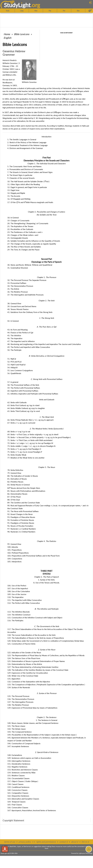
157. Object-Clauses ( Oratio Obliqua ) (23, 781)
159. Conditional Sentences (18, 787)
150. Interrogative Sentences (19, 761)
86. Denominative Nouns (17, 494)
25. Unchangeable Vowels (18, 238)
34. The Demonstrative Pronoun (20, 286)
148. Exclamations (15, 755)
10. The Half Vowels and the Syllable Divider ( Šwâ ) (28, 181)
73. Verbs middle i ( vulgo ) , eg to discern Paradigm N (31, 446)
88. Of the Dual (14, 500)
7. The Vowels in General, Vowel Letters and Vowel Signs (30, 172)
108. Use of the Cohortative (19, 591)
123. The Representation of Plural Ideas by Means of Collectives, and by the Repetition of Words (46, 655)
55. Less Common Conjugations (20, 370)
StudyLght (17, 5)
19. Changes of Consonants (18, 220)
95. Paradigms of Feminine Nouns (21, 523)
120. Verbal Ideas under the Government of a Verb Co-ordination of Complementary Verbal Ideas (46, 641)
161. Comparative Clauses (18, 793)
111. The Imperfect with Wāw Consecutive (25, 600)
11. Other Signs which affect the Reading (24, 184)
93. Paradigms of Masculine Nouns (21, 517)
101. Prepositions (15, 550)
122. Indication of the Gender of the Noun (24, 652)
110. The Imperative (15, 597)
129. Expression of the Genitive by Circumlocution (28, 673)
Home (7, 34)
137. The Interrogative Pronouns (20, 702)
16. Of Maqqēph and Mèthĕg (19, 199)
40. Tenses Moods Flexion (18, 309)
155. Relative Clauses (16, 775)
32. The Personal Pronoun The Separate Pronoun (27, 280)
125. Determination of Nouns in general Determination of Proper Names (36, 661)
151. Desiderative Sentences (19, 764)
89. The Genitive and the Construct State (24, 503)
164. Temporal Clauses (16, 802)
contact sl (63, 842)
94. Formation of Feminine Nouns (21, 520)
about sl (75, 842)
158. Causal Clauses (15, 784)
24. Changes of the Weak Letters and (23, 235)
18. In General (13, 218)
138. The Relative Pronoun (18, 705)
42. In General (13, 321)
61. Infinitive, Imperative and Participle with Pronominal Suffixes (33, 394)
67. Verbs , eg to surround (21, 423)
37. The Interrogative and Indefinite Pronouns (25, 295)
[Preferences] (90, 11)
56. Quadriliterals (14, 373)
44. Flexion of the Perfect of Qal (20, 333)
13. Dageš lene (13, 190)
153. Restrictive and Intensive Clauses (23, 770)
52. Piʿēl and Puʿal (14, 362)
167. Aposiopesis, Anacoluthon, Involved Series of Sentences (32, 810)
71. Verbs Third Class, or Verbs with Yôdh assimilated (30, 440)
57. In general (13, 382)
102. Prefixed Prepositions (18, 553)
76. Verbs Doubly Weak (17, 455)
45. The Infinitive (14, 335)
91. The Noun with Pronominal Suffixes (23, 511)
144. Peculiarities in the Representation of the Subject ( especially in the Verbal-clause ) (42, 735)
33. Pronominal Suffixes (17, 283)
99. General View (14, 544)
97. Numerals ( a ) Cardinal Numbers (22, 529)
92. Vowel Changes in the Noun (20, 514)
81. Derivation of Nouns (17, 479)
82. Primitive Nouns (15, 482)
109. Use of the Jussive (17, 594)
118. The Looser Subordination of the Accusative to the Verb (31, 635)
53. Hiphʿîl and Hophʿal (16, 365)
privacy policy (25, 842)
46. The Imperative (15, 338)
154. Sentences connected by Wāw (21, 773)
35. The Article (13, 289)
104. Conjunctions (15, 559)
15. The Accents (14, 196)
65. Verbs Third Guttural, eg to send (24, 411)
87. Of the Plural (14, 497)
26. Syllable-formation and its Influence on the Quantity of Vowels (34, 241)
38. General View (14, 303)
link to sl (85, 842)
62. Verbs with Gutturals (17, 402)
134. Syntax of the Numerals (19, 687)
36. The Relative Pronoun (18, 292)
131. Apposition (14, 679)
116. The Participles (15, 620)
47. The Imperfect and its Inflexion (21, 341)
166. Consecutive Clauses (18, 807)
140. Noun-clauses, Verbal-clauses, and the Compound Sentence (33, 723)
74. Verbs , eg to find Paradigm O (24, 449)
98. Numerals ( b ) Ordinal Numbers (21, 532)
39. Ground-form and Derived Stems (22, 306)
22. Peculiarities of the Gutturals (20, 229)
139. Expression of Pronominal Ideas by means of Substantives (32, 708)
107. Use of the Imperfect (18, 588)
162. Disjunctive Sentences (18, 796)
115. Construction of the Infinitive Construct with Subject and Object (35, 618)
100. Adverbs (13, 547)
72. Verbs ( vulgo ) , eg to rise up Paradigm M (30, 443)
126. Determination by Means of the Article (25, 664)
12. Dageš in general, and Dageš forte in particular (27, 187)
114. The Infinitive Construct (19, 615)
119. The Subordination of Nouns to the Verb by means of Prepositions (36, 638)
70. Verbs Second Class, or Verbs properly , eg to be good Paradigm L (39, 437)
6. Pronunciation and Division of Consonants (25, 169)
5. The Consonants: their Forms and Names (24, 166)
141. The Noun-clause (16, 726)
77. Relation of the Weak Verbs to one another (26, 458)
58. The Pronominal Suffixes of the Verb (23, 385)
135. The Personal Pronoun (18, 696)
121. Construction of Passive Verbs (21, 644)
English (7, 38)
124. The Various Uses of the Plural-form (24, 658)
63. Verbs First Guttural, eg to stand (23, 405)
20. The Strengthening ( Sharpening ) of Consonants (28, 223)
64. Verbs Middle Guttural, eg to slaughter (26, 408)
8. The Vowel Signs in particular (20, 175)
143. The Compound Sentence (19, 732)
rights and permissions (46, 842)
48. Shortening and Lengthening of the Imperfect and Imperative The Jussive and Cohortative (44, 344)
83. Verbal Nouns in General (19, 485)
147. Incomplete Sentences (18, 746)
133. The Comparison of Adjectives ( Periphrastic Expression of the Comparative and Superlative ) (46, 685)
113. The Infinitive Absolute (19, 612)
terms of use (10, 842)
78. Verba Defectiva (15, 470)
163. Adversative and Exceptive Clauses (23, 799)
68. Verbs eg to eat (19, 432)
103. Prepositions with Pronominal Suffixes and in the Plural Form (33, 556)
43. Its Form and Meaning (17, 330)
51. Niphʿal (12, 359)
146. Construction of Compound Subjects (24, 743)
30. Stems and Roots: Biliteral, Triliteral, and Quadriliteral (30, 265)
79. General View (14, 473)
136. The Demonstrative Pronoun (21, 699)
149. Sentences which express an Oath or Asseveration (29, 758)
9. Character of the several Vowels (21, 178)
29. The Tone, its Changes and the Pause (23, 250)
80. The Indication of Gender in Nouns (23, 476)
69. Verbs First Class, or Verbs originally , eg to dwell (33, 434)
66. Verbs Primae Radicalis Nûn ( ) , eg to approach (30, 420)
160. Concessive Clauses (17, 790)
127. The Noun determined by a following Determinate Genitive (33, 667)
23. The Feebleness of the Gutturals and (25, 232)
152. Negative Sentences (17, 767)
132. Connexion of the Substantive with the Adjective (29, 682)
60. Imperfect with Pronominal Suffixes (23, 391)
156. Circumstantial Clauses (18, 778)
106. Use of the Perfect (17, 586)
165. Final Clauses (15, 805)
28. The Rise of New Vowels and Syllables (24, 247)
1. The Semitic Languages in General (22, 139)
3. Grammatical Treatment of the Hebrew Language (27, 145)
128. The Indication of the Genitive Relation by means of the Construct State (38, 670)
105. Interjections (14, 562)
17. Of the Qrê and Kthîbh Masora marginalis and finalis (30, 202)
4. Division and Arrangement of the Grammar (25, 148)
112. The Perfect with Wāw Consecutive (24, 603)
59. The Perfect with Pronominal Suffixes (24, 388)
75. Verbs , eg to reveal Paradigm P (25, 452)
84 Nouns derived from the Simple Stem (24, 488)
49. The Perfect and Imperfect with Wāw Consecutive (29, 347)
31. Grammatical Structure (18, 268)
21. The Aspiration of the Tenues (20, 226)
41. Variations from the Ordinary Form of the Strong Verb (30, 312)
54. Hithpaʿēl (12, 367)
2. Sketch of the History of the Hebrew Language (27, 142)
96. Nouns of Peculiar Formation (20, 526)
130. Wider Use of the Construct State (23, 676)
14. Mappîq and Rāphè (16, 193)
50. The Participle (14, 350)
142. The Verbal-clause (17, 729)
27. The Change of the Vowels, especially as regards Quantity (32, 244)
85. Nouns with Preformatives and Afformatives (26, 491)
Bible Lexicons (22, 34)
